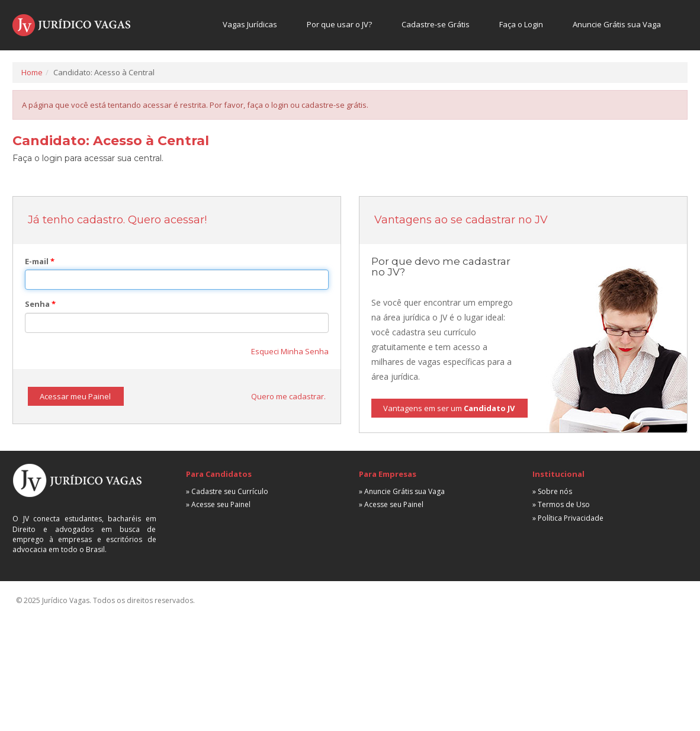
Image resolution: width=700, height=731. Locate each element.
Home (32, 72)
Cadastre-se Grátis (436, 24)
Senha (40, 304)
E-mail (40, 261)
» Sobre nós (552, 491)
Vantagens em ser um (449, 408)
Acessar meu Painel (75, 396)
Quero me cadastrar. (288, 396)
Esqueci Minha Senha (290, 351)
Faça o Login (521, 24)
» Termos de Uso (561, 504)
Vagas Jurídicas (250, 24)
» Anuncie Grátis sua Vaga (402, 491)
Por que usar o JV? (339, 24)
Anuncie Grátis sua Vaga (617, 24)
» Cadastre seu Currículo (227, 491)
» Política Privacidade (568, 518)
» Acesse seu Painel (218, 504)
